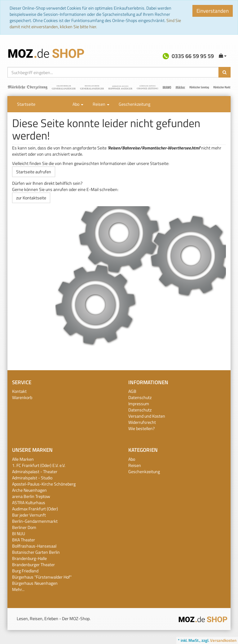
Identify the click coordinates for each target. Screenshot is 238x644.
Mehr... (18, 589)
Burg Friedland (25, 571)
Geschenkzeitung (134, 104)
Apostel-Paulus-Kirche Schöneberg (44, 484)
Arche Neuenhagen (29, 490)
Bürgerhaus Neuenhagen (35, 583)
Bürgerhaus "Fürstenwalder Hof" (42, 577)
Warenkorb (22, 397)
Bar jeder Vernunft (29, 515)
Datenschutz (140, 397)
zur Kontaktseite (31, 198)
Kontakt (19, 391)
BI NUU (19, 533)
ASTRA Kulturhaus (29, 502)
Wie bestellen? (141, 428)
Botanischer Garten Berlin (36, 552)
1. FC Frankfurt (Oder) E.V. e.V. (39, 465)
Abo (78, 104)
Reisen (101, 104)
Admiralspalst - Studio (32, 478)
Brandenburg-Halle (29, 558)
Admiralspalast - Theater (35, 471)
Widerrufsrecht (142, 422)
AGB (132, 391)
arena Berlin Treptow (31, 496)
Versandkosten (223, 640)
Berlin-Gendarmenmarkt (35, 521)
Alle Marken (23, 459)
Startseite (26, 104)
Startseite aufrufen (34, 172)
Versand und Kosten (147, 416)
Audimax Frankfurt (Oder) (35, 509)
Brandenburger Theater (33, 564)
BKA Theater (24, 540)
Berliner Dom (24, 527)
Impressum (139, 404)
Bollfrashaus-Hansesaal (34, 546)
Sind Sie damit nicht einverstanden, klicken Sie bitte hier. (95, 23)
